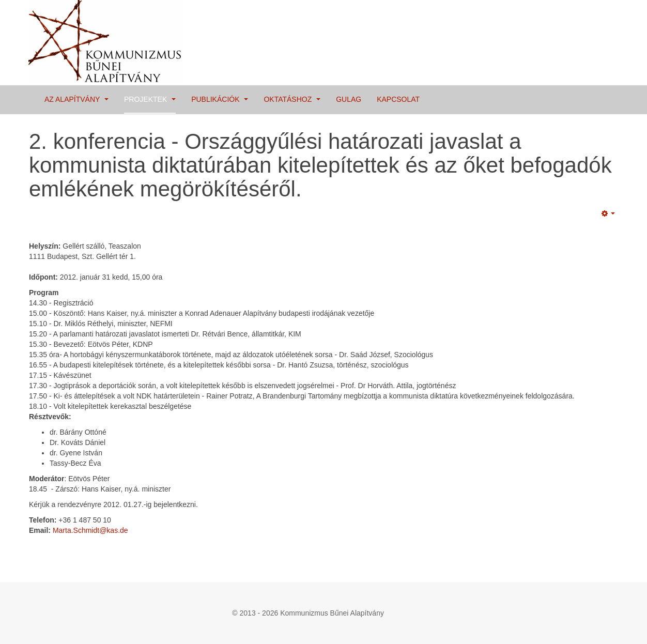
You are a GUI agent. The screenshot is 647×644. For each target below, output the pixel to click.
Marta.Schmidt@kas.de (90, 530)
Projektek (150, 99)
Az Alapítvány (76, 99)
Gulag (349, 99)
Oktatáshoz (292, 99)
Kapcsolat (398, 99)
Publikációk (220, 99)
